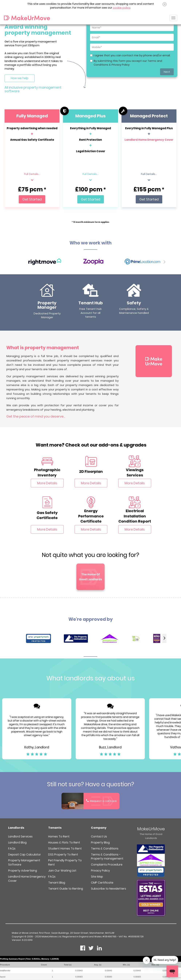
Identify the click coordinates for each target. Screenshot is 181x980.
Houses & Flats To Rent (64, 842)
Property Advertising (23, 871)
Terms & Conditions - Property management (107, 857)
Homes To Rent (59, 836)
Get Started (32, 199)
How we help (20, 78)
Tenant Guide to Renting (66, 889)
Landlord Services (20, 836)
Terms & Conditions (105, 849)
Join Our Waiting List (62, 871)
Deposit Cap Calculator (25, 855)
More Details (47, 483)
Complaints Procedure (107, 865)
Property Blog (100, 842)
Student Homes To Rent (65, 849)
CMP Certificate (102, 883)
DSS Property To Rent (63, 855)
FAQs (12, 849)
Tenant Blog (57, 883)
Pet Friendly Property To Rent (65, 862)
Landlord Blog (17, 842)
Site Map (97, 877)
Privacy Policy (100, 871)
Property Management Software (24, 862)
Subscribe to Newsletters (109, 889)
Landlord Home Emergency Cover (149, 140)
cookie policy (122, 8)
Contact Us (99, 836)
